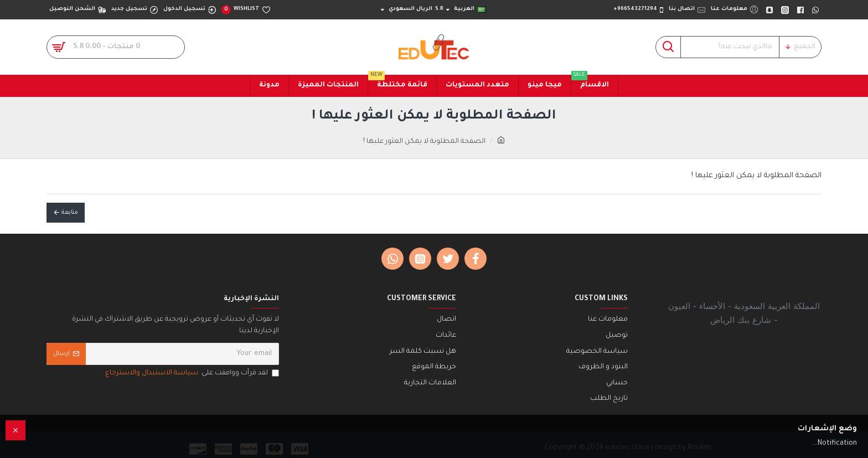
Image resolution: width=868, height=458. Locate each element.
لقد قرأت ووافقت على (191, 374)
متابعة (70, 213)
